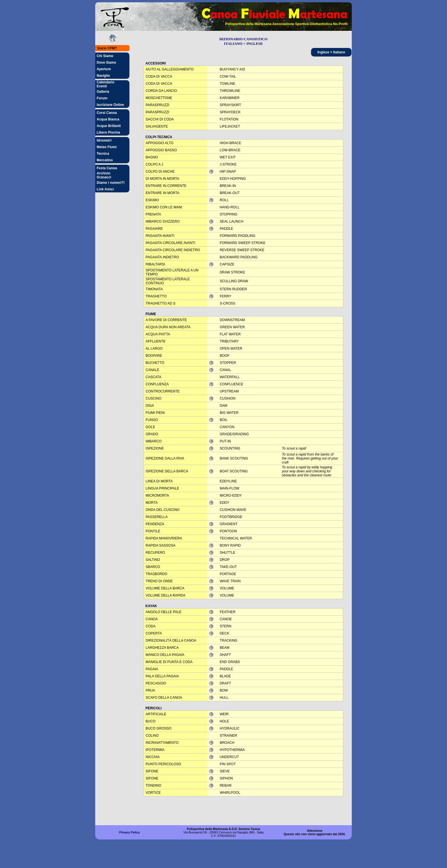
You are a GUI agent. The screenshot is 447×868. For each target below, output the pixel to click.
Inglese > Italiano (331, 52)
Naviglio (103, 76)
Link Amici (105, 189)
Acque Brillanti (109, 126)
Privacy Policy (129, 832)
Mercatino (105, 160)
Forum (102, 98)
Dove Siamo (106, 63)
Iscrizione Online (110, 105)
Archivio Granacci (104, 175)
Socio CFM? (107, 48)
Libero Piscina (108, 132)
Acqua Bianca (108, 119)
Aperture (104, 69)
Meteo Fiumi (107, 147)
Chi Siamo (105, 56)
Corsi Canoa (107, 113)
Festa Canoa (107, 168)
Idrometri (104, 140)
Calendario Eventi (105, 84)
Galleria (103, 92)
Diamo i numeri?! (111, 183)
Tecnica (103, 154)
